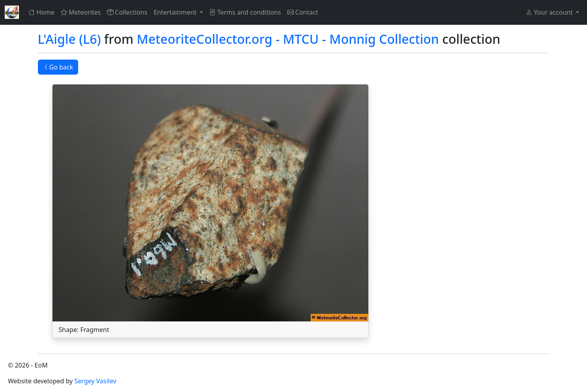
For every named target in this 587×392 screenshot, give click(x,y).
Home (41, 12)
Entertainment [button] (176, 12)
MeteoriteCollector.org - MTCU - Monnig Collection (288, 39)
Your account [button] (550, 12)
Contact (303, 12)
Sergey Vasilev (95, 381)
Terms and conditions (245, 12)
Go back (58, 67)
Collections (127, 12)
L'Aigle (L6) (69, 39)
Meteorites (81, 12)
